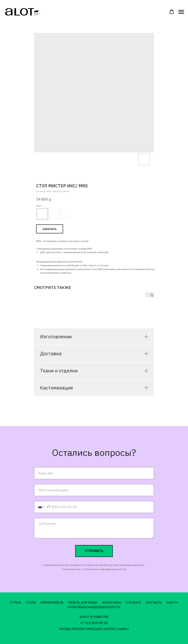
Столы (31, 603)
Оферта (172, 603)
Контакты (154, 603)
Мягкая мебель (52, 603)
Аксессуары (112, 603)
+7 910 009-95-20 (94, 623)
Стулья (15, 603)
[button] (172, 12)
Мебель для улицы (83, 603)
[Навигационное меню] (181, 12)
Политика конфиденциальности (94, 607)
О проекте (134, 603)
